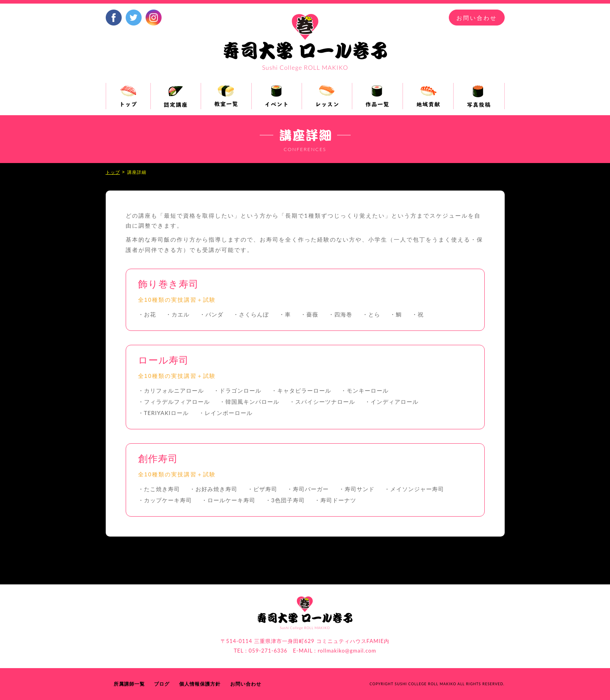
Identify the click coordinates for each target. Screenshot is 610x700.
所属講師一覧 (129, 684)
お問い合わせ (477, 18)
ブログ (162, 684)
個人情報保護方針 (200, 684)
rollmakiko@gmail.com (347, 651)
